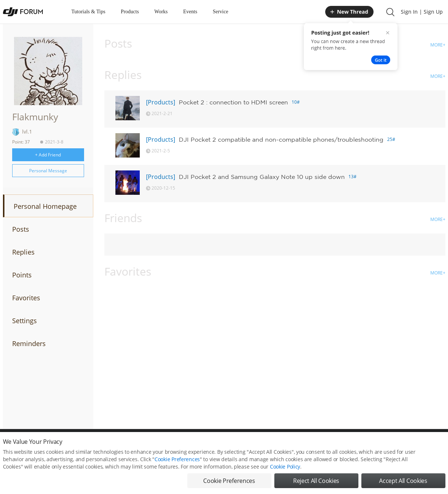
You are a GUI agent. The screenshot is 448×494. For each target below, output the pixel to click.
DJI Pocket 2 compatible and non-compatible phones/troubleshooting (281, 139)
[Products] (161, 102)
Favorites (26, 298)
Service (220, 12)
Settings (25, 321)
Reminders (29, 343)
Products (130, 12)
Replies (23, 252)
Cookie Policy (285, 473)
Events (190, 12)
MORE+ (438, 45)
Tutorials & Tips (88, 12)
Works (161, 12)
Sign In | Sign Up (422, 12)
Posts (21, 229)
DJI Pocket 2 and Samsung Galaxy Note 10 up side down (262, 177)
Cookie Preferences (177, 465)
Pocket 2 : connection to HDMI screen (233, 102)
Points (22, 275)
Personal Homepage (45, 206)
